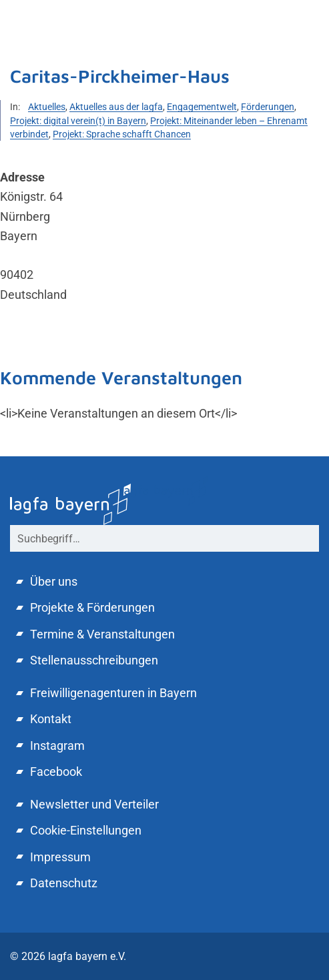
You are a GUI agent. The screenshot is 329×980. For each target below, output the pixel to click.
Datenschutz (64, 883)
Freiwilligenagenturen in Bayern (113, 693)
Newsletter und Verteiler (94, 804)
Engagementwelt (202, 107)
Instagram (57, 746)
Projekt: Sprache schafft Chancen (122, 134)
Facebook (56, 772)
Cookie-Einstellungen (86, 830)
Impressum (60, 857)
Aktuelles (47, 107)
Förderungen (268, 107)
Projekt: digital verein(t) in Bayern (78, 121)
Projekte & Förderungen (92, 607)
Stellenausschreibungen (94, 660)
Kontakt (51, 719)
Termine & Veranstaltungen (102, 634)
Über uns (54, 581)
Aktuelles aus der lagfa (116, 107)
